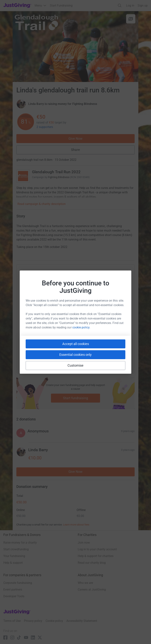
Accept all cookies (76, 344)
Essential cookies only (75, 355)
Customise (76, 365)
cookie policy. (81, 327)
